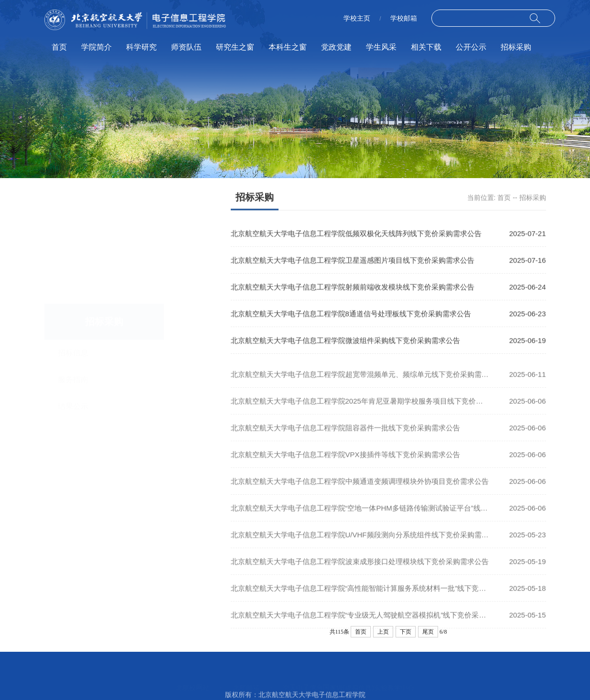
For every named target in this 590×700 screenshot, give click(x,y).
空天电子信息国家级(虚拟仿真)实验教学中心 (349, 677)
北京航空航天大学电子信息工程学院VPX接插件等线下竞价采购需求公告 (345, 462)
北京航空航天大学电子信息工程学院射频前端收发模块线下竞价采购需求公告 (353, 288)
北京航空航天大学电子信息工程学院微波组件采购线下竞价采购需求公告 (345, 341)
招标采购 (516, 47)
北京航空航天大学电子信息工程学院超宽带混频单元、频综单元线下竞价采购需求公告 (367, 382)
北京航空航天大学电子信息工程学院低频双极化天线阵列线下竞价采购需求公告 (356, 234)
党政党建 (336, 47)
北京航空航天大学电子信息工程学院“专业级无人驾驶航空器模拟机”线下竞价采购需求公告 (373, 622)
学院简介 (97, 47)
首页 (59, 47)
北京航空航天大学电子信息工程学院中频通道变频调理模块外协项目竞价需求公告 (360, 489)
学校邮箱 (404, 18)
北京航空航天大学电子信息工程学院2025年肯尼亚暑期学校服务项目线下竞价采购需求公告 (375, 408)
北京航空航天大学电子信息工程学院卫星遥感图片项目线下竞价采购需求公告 (353, 261)
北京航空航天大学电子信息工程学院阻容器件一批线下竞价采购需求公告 (345, 435)
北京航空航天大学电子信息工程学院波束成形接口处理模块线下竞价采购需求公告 (360, 569)
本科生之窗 (288, 47)
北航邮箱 (246, 677)
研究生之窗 (235, 47)
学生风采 (381, 47)
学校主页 (357, 18)
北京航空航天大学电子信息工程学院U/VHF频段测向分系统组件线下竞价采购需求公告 (367, 542)
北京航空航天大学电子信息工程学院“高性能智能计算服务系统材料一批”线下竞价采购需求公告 (380, 596)
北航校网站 (193, 677)
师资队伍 (186, 47)
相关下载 (426, 47)
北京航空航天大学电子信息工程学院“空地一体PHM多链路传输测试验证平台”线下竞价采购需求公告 (388, 515)
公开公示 (471, 47)
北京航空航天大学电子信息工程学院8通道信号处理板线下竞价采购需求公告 (351, 314)
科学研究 (141, 47)
